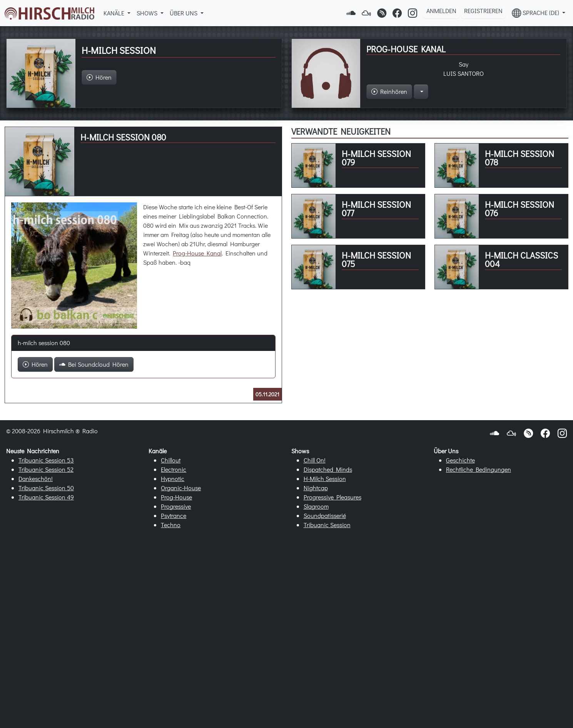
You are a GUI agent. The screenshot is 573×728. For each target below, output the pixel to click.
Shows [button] (148, 13)
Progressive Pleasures (332, 497)
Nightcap (316, 488)
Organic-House (181, 488)
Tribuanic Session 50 (46, 488)
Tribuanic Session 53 (46, 460)
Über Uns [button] (184, 13)
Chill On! (315, 460)
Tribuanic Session (327, 525)
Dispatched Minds (328, 469)
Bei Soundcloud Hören (94, 364)
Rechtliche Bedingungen (479, 469)
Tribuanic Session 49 (46, 497)
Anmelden (441, 11)
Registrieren (483, 11)
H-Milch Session (325, 478)
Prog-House (176, 497)
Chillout (171, 460)
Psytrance (174, 515)
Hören (35, 364)
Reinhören (389, 91)
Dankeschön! (36, 478)
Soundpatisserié (325, 515)
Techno (171, 525)
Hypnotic (173, 478)
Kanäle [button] (115, 13)
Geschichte (460, 460)
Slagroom (316, 506)
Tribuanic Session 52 (46, 469)
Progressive (176, 506)
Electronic (174, 469)
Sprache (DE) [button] (536, 13)
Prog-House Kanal (197, 253)
